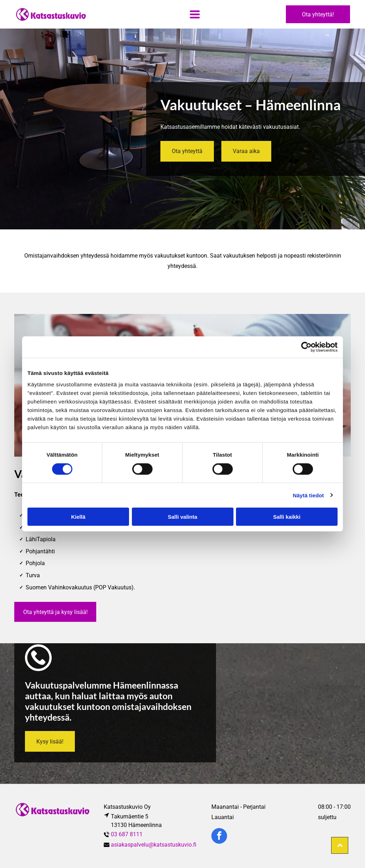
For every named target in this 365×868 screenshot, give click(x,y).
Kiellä (78, 517)
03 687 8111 (127, 834)
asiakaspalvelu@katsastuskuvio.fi (154, 845)
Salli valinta (183, 517)
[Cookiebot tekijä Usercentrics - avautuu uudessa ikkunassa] (306, 347)
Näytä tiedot (309, 495)
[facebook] (219, 837)
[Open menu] (195, 14)
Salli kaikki (287, 517)
